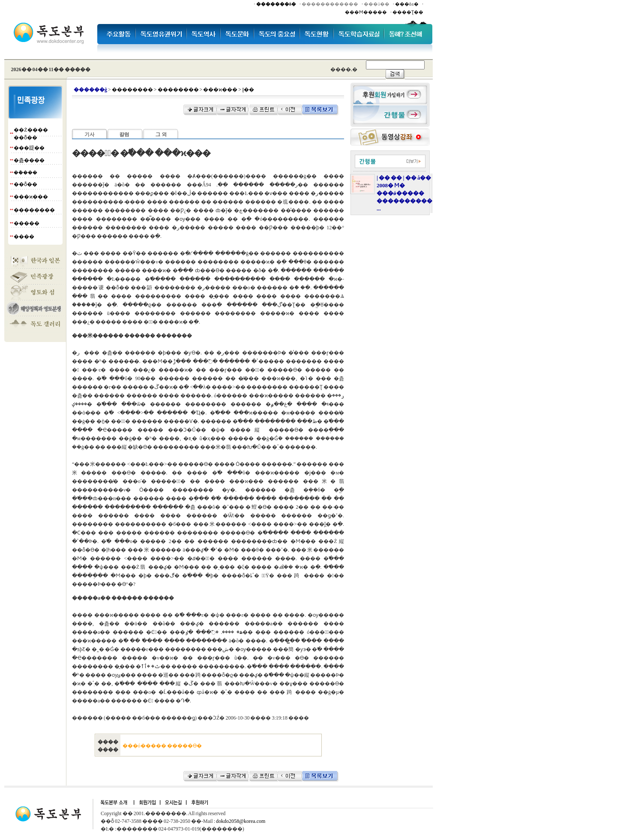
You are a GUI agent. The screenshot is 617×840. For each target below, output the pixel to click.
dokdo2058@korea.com (241, 821)
